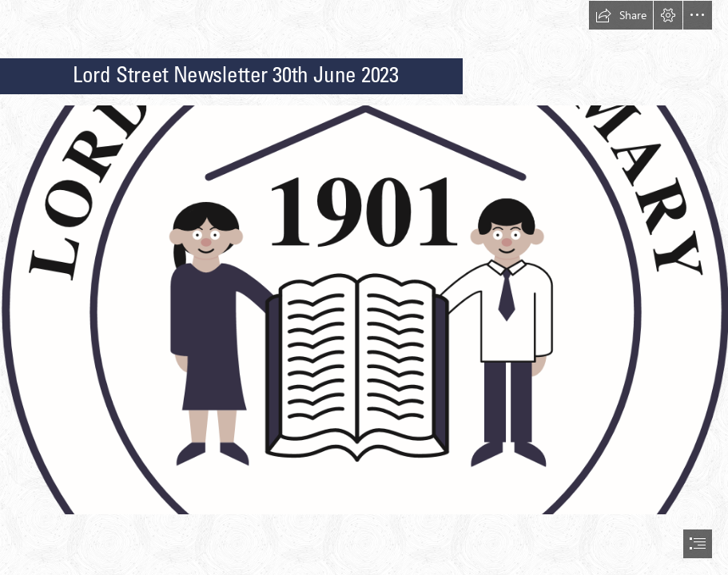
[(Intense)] (364, 309)
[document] (364, 287)
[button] (621, 15)
